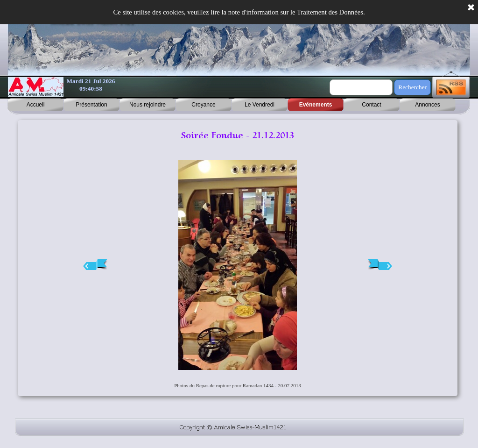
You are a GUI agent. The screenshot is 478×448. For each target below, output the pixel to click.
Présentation (91, 105)
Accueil (36, 105)
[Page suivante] (380, 265)
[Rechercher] (361, 87)
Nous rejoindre (148, 105)
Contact (371, 105)
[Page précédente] (95, 265)
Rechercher (412, 87)
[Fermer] (471, 8)
